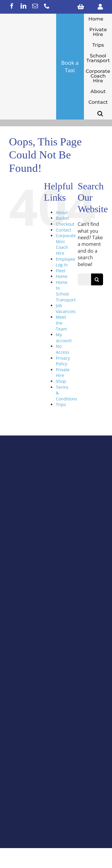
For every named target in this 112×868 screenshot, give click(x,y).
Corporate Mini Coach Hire (66, 244)
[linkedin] (23, 6)
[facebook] (12, 6)
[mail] (35, 6)
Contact (63, 230)
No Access (63, 349)
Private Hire (63, 373)
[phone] (47, 6)
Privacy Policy (63, 361)
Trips (61, 404)
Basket (62, 218)
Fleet (61, 271)
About (62, 212)
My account (64, 338)
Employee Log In (66, 262)
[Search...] (84, 279)
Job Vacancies (66, 308)
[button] (100, 114)
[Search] (97, 279)
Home (62, 276)
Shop (61, 381)
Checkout (65, 224)
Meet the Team (61, 323)
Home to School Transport (66, 291)
